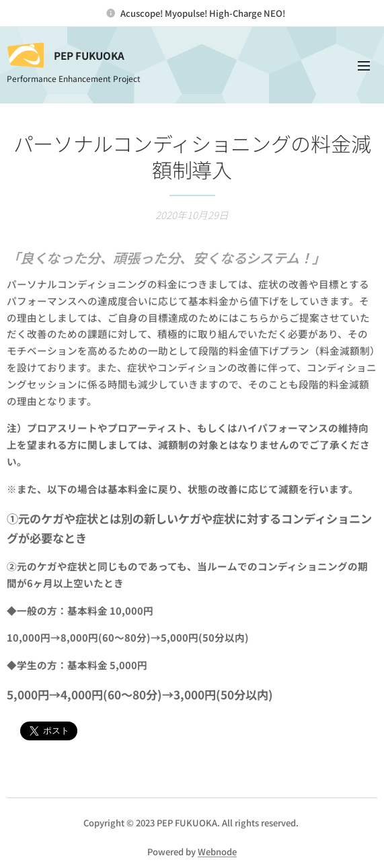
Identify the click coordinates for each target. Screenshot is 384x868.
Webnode (217, 852)
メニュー (364, 66)
